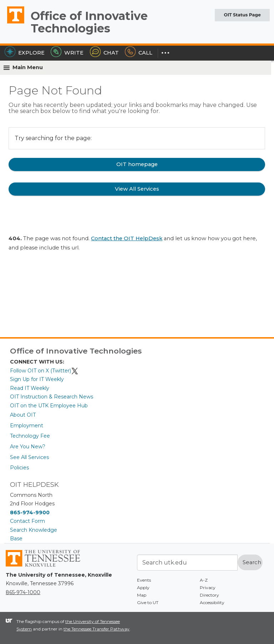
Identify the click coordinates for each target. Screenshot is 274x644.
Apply (143, 588)
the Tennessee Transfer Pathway (97, 629)
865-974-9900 (30, 512)
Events (144, 580)
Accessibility (212, 602)
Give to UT (148, 602)
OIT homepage (137, 164)
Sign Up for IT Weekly (37, 379)
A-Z (204, 580)
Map (142, 595)
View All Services (137, 189)
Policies (19, 468)
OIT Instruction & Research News (52, 397)
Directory (209, 595)
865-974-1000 (23, 592)
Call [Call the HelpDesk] (139, 53)
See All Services (29, 457)
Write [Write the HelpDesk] (67, 53)
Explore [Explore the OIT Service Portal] (25, 53)
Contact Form (27, 521)
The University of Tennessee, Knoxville (12, 23)
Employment (27, 426)
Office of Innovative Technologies (89, 22)
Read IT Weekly (30, 388)
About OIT (23, 415)
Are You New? (28, 447)
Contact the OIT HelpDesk (127, 238)
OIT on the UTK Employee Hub (49, 406)
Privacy (208, 588)
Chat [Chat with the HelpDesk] (104, 53)
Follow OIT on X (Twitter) (44, 371)
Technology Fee (30, 436)
